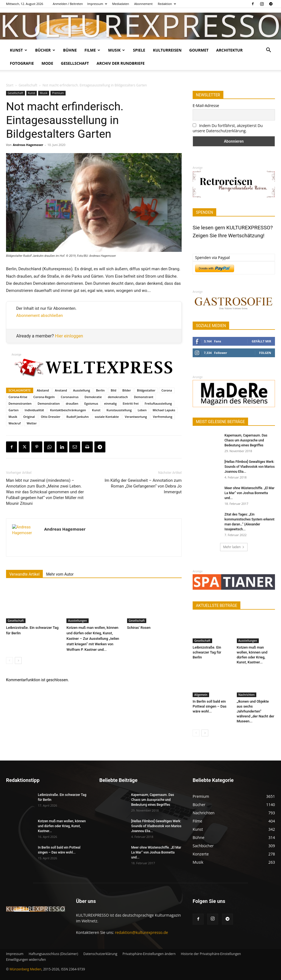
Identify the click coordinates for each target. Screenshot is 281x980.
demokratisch (118, 397)
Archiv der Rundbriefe (121, 63)
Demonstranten (20, 403)
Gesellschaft (75, 63)
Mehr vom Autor (60, 574)
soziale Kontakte (107, 417)
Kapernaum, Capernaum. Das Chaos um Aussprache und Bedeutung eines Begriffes (246, 440)
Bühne (70, 50)
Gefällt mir (261, 341)
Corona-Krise (18, 397)
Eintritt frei (131, 403)
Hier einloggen (69, 336)
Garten (14, 410)
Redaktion (167, 4)
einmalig (111, 403)
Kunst (19, 50)
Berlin (100, 390)
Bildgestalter (146, 390)
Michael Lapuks (164, 410)
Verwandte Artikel (24, 574)
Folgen (265, 353)
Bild (114, 390)
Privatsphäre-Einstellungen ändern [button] (149, 954)
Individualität (34, 410)
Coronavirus (70, 397)
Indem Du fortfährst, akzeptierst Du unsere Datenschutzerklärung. (228, 128)
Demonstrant (144, 397)
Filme (92, 50)
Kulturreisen (167, 50)
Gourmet (199, 50)
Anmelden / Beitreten (68, 4)
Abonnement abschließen (40, 316)
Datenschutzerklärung (100, 954)
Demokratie (93, 397)
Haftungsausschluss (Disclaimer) (53, 954)
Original (29, 417)
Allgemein (201, 695)
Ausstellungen (77, 621)
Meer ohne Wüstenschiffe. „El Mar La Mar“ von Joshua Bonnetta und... (249, 493)
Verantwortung (136, 417)
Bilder (127, 390)
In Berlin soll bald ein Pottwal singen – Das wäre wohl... (210, 706)
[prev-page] (9, 661)
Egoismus (91, 403)
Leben (142, 410)
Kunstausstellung (119, 410)
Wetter (32, 423)
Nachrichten (247, 695)
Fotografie (22, 63)
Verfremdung (162, 417)
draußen (72, 403)
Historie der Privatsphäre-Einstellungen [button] (211, 954)
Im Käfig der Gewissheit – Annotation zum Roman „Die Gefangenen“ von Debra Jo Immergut (143, 486)
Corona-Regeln (44, 397)
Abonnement (143, 4)
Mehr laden (234, 547)
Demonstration (49, 403)
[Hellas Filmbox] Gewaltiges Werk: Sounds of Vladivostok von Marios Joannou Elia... (250, 467)
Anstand (61, 390)
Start (10, 85)
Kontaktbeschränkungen (68, 410)
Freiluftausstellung (158, 403)
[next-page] (18, 661)
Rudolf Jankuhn (78, 417)
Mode (47, 63)
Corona (167, 390)
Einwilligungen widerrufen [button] (26, 960)
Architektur (229, 50)
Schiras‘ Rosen (139, 628)
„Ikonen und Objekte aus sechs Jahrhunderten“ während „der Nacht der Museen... (256, 711)
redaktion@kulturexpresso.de (141, 932)
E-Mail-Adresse (206, 105)
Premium (58, 93)
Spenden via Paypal (212, 257)
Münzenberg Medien (26, 969)
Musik (116, 50)
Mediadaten (121, 4)
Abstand (43, 390)
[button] (268, 51)
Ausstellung (82, 390)
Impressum (97, 4)
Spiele (139, 50)
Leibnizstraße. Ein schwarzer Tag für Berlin (207, 652)
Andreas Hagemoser (28, 145)
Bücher (45, 50)
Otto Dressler (51, 417)
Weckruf (15, 423)
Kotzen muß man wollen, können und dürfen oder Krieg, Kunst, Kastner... (62, 826)
